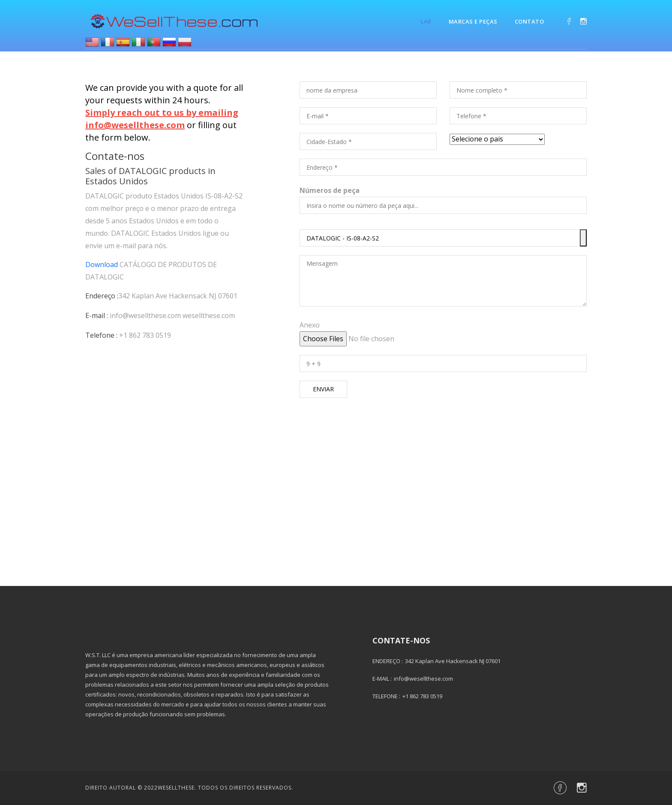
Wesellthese (176, 788)
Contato (529, 21)
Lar (426, 21)
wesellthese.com (209, 315)
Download (102, 264)
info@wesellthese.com (145, 315)
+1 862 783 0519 (145, 335)
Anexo (310, 325)
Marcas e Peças (473, 21)
